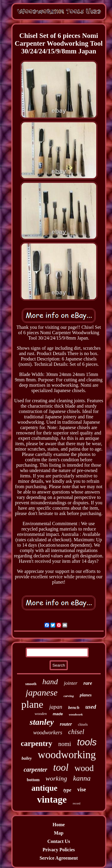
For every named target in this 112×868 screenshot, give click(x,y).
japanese (42, 692)
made (58, 714)
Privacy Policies (59, 850)
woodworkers (48, 733)
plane (32, 704)
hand (50, 682)
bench (74, 707)
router (66, 724)
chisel (76, 732)
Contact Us (59, 841)
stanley (42, 722)
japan (56, 707)
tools (87, 742)
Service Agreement (59, 858)
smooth (31, 684)
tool (61, 767)
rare (88, 683)
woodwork (76, 714)
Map (59, 833)
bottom (33, 780)
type (67, 790)
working (56, 778)
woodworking (67, 755)
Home (59, 825)
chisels (83, 724)
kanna (82, 778)
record (77, 803)
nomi (65, 744)
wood (84, 768)
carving (69, 696)
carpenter (35, 770)
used (91, 707)
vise (82, 790)
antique (44, 788)
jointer (71, 683)
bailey (27, 758)
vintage (52, 799)
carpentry (36, 743)
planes (86, 695)
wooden (41, 714)
